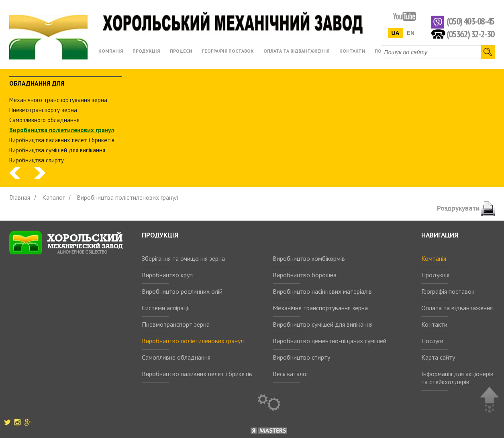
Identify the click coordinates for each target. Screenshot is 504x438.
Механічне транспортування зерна (320, 308)
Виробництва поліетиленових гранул (62, 130)
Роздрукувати (466, 208)
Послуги (432, 341)
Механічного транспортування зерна (58, 100)
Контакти (434, 324)
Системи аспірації (166, 308)
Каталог (53, 197)
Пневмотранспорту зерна (43, 110)
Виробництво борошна (305, 275)
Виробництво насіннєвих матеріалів (322, 291)
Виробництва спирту (37, 160)
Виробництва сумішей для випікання (57, 150)
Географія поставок (448, 291)
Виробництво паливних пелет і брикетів (197, 374)
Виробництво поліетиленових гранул (193, 341)
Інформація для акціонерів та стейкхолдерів (457, 378)
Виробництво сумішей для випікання (323, 324)
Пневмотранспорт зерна (176, 324)
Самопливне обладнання (176, 357)
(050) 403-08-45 (470, 21)
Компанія (434, 258)
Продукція (435, 275)
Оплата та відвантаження (457, 308)
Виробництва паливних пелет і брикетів (62, 140)
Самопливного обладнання (44, 120)
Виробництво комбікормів (309, 258)
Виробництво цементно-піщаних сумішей (330, 341)
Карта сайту (438, 357)
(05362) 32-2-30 (470, 34)
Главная (20, 197)
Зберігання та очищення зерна (183, 258)
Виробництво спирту (301, 357)
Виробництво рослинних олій (182, 291)
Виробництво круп (167, 275)
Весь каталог (291, 374)
